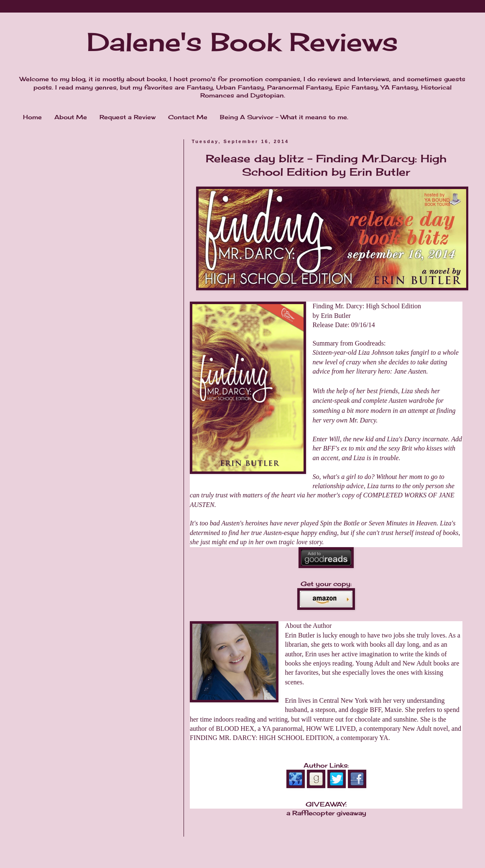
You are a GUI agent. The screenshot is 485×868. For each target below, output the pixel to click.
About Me (71, 117)
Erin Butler (336, 316)
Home (32, 117)
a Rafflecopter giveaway (326, 813)
